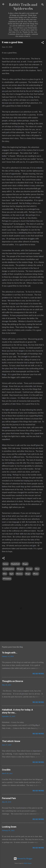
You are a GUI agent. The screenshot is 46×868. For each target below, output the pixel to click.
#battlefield (15, 564)
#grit (11, 574)
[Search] (43, 5)
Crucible (6, 770)
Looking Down (9, 827)
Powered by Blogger (23, 859)
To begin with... (10, 653)
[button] (43, 43)
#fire (5, 574)
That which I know (11, 741)
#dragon (20, 569)
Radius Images (28, 863)
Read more (38, 674)
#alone (6, 564)
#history (19, 574)
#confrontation (8, 569)
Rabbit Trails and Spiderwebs (23, 7)
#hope (28, 574)
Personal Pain (9, 798)
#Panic (36, 574)
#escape (29, 569)
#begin (25, 564)
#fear (37, 569)
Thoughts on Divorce (13, 681)
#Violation (7, 579)
